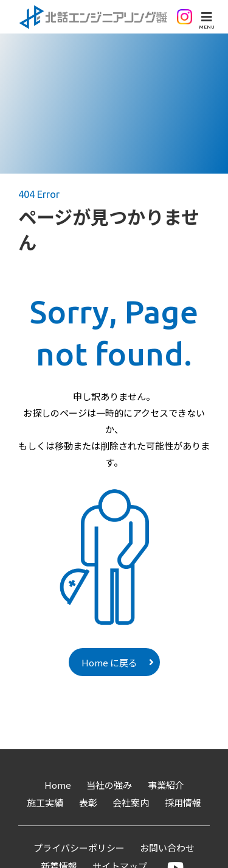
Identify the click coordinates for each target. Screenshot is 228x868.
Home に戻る (109, 662)
